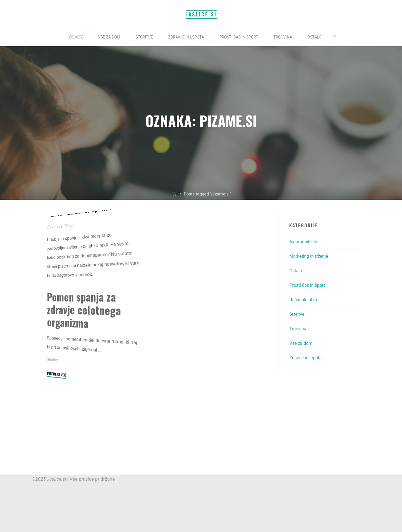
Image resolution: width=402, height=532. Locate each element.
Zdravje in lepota (307, 358)
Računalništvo (304, 300)
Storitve (53, 423)
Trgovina (298, 329)
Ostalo (296, 271)
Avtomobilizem (305, 242)
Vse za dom (302, 343)
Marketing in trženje (310, 256)
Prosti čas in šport (308, 285)
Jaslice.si (201, 14)
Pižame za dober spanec (81, 275)
